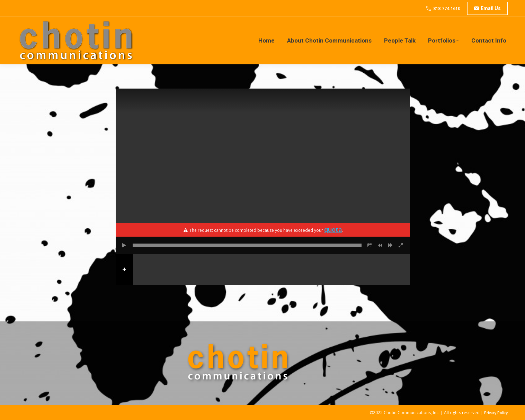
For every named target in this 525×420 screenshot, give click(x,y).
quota (333, 229)
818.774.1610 (447, 8)
